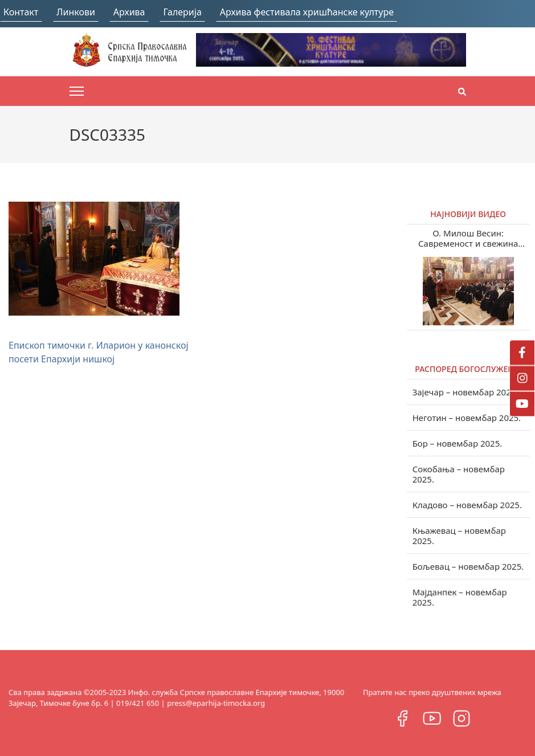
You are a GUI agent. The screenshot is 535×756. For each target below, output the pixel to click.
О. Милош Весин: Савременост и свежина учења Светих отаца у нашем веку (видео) (468, 238)
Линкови (76, 12)
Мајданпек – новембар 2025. (460, 597)
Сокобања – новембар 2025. (459, 474)
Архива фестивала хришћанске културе (307, 12)
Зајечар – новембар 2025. (465, 392)
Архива (129, 12)
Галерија (183, 12)
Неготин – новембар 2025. (467, 418)
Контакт (21, 12)
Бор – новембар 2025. (458, 443)
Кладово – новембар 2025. (467, 505)
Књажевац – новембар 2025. (459, 536)
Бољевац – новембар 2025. (468, 566)
